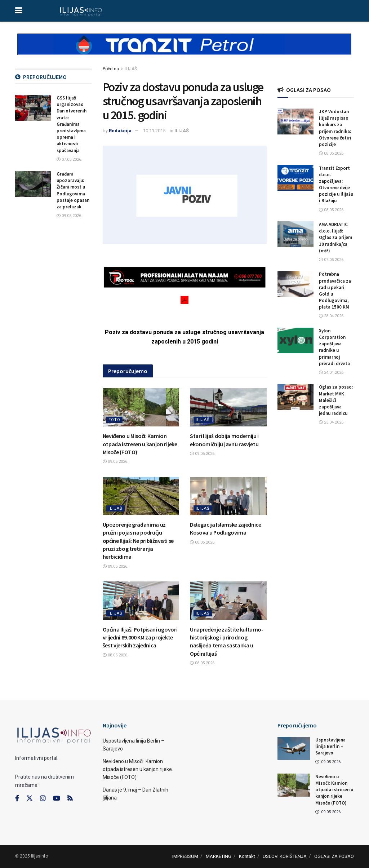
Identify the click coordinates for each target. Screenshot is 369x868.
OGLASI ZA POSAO (334, 856)
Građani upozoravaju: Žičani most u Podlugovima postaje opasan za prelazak (73, 190)
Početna (111, 69)
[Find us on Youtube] (57, 798)
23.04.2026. (332, 422)
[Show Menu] (19, 11)
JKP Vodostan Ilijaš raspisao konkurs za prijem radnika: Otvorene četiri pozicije (335, 128)
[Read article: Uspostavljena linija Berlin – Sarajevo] (294, 748)
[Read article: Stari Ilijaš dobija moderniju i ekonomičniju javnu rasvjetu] (228, 407)
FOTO (114, 420)
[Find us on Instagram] (43, 798)
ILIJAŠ (131, 69)
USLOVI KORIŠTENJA (285, 856)
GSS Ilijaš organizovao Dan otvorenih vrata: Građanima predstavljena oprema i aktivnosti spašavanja (72, 124)
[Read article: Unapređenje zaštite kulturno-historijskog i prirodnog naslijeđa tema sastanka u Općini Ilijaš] (228, 601)
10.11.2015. (155, 131)
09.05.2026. (115, 462)
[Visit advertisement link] (184, 50)
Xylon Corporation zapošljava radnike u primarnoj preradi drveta (334, 347)
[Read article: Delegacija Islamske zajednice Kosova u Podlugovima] (228, 496)
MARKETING (219, 856)
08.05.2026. (203, 542)
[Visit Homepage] (81, 11)
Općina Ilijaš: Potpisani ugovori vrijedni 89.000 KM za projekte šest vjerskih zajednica (140, 637)
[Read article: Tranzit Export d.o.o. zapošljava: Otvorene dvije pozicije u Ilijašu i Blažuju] (295, 178)
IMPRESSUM (185, 856)
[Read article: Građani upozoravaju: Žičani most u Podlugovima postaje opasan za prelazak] (33, 184)
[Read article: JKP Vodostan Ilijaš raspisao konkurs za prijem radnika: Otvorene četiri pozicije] (295, 121)
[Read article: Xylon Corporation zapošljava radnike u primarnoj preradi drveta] (295, 341)
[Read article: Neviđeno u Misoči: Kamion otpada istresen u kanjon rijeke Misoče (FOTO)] (141, 407)
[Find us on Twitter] (30, 798)
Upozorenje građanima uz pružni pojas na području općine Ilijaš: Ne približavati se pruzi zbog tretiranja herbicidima (138, 541)
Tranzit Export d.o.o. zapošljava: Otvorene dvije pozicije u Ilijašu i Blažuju (336, 185)
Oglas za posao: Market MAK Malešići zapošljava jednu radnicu (336, 400)
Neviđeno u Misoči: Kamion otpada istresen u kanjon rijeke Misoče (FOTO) (140, 444)
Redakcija (120, 131)
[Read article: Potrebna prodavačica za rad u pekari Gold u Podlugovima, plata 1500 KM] (295, 284)
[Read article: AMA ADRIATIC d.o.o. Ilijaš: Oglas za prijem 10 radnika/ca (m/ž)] (295, 234)
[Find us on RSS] (70, 799)
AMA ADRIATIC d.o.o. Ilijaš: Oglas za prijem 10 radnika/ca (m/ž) (335, 238)
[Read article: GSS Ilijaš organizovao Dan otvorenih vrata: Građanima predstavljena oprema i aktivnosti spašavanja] (33, 108)
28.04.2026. (332, 316)
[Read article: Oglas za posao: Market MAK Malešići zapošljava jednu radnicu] (295, 397)
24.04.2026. (332, 373)
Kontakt (247, 856)
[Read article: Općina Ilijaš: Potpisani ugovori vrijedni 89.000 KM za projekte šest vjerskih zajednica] (141, 601)
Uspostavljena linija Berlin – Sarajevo (330, 746)
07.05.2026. (69, 160)
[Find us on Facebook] (17, 798)
